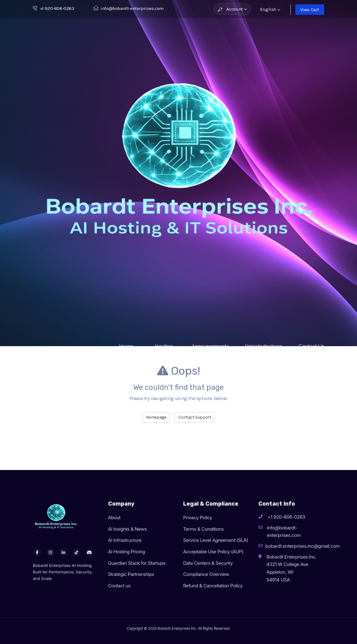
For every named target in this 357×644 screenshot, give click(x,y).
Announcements (210, 346)
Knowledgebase (264, 346)
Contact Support (195, 417)
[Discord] (89, 552)
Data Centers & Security (208, 563)
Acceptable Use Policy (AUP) (213, 552)
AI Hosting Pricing (127, 552)
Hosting (165, 346)
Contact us (119, 586)
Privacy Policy (198, 518)
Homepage (156, 417)
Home (129, 346)
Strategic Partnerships (131, 574)
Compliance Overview (206, 574)
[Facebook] (37, 552)
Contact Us (311, 346)
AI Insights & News (128, 529)
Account (232, 9)
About (114, 518)
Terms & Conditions (203, 529)
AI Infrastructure (125, 540)
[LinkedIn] (63, 552)
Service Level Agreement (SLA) (216, 540)
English (270, 9)
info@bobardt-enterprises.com (129, 8)
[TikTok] (76, 552)
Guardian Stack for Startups (137, 563)
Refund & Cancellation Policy (213, 586)
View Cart (310, 10)
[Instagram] (50, 552)
